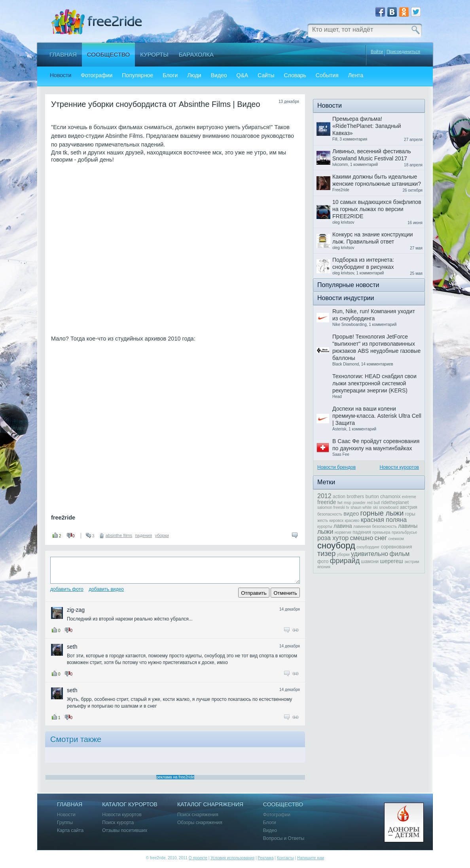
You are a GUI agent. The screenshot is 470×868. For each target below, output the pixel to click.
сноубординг (368, 547)
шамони (370, 562)
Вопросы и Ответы (284, 838)
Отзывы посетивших (125, 831)
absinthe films (119, 535)
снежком (396, 539)
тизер (326, 554)
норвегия (343, 532)
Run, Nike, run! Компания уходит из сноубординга (374, 315)
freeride (327, 502)
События (327, 75)
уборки (162, 535)
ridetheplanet (395, 503)
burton (372, 497)
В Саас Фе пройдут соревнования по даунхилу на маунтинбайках (376, 445)
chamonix (390, 497)
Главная (63, 54)
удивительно (370, 554)
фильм (400, 554)
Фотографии (97, 75)
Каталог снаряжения (210, 804)
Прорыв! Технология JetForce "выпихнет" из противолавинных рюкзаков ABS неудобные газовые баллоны (376, 347)
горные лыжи (382, 513)
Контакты (285, 858)
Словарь (295, 75)
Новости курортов (399, 467)
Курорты (154, 54)
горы (410, 514)
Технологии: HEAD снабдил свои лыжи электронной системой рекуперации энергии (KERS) (374, 383)
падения (143, 535)
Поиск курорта (118, 823)
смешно (362, 538)
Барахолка (196, 54)
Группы (65, 823)
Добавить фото (67, 589)
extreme (409, 497)
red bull (373, 503)
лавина (343, 526)
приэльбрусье (404, 532)
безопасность (330, 514)
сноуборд (336, 545)
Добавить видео (106, 589)
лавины (408, 526)
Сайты (266, 75)
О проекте (198, 858)
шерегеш (391, 561)
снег (381, 538)
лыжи (325, 532)
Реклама (265, 858)
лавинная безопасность (375, 526)
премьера (381, 532)
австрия (409, 507)
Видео (219, 75)
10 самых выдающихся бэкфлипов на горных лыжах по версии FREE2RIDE (377, 209)
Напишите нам (311, 858)
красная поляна (384, 520)
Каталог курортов (130, 804)
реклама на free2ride (175, 777)
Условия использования (232, 858)
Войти (377, 51)
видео (351, 514)
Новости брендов (336, 467)
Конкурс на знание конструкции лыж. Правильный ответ (373, 238)
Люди (194, 75)
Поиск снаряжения (198, 815)
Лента (356, 75)
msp (348, 503)
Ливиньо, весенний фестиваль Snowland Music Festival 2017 (372, 155)
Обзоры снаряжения (200, 823)
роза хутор (333, 538)
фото (323, 562)
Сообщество (108, 54)
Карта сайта (70, 831)
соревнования (397, 547)
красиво (352, 521)
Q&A (243, 75)
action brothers (348, 497)
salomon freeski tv (333, 507)
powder (359, 503)
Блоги (170, 75)
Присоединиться (403, 52)
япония (324, 567)
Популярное (137, 75)
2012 (324, 496)
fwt (340, 503)
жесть (323, 521)
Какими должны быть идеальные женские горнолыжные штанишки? (377, 180)
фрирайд (345, 561)
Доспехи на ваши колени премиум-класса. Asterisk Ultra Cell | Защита (377, 416)
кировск (336, 521)
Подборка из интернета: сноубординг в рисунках (363, 263)
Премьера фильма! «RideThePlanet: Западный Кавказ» (367, 126)
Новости (61, 75)
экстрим (412, 562)
